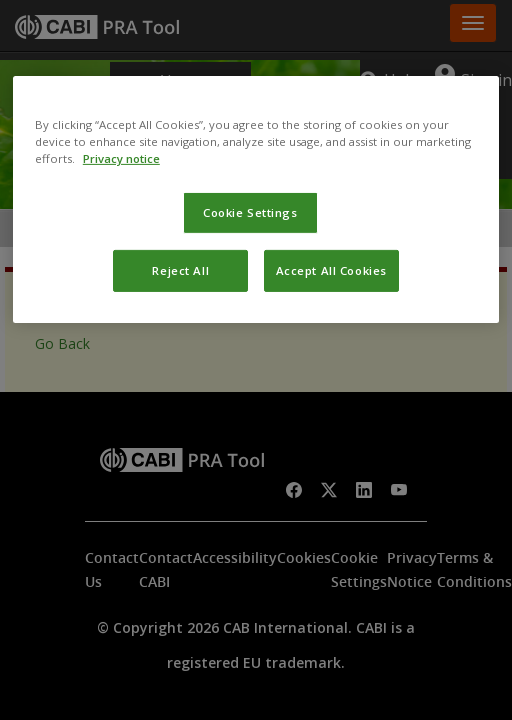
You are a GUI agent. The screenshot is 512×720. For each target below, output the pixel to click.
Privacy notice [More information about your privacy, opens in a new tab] (121, 158)
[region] (256, 199)
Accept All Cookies (331, 270)
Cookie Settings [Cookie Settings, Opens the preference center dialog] (250, 212)
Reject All (180, 270)
